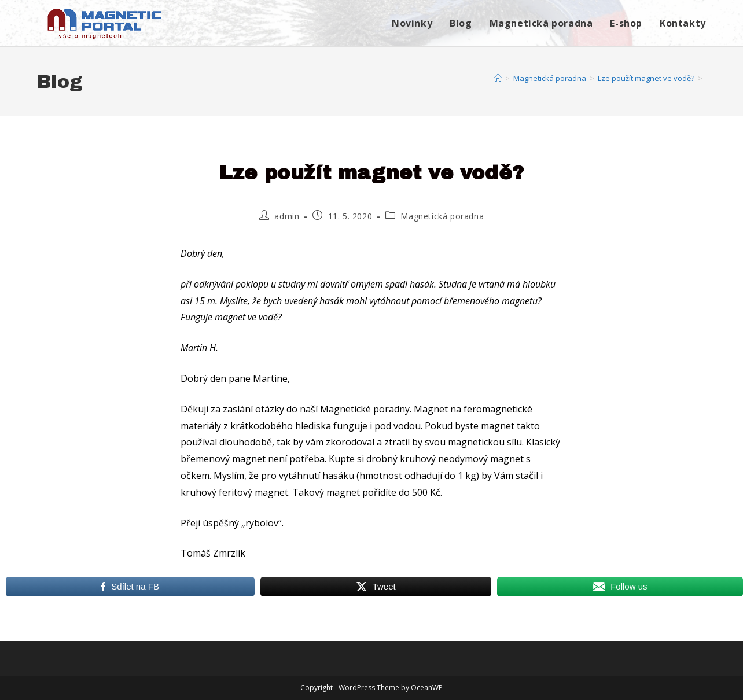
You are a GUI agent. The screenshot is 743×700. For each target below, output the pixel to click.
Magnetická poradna (442, 216)
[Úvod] (498, 78)
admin (287, 216)
